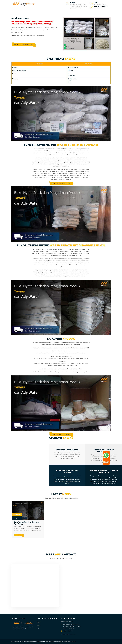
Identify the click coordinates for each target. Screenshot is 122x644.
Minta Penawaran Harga (24, 44)
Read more (19, 535)
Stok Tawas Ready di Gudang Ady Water (26, 523)
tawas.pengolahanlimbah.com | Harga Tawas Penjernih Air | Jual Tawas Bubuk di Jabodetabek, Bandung (49, 642)
